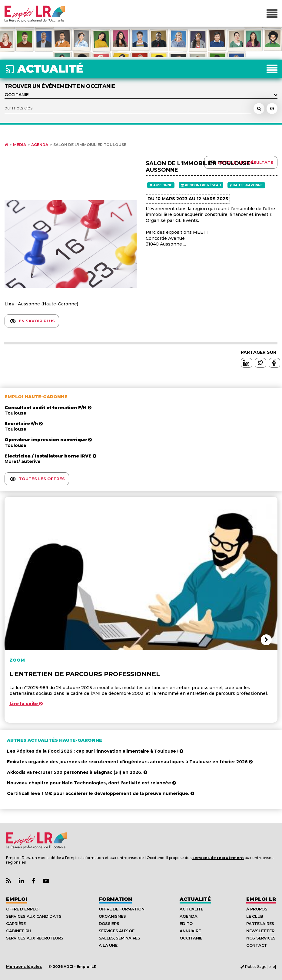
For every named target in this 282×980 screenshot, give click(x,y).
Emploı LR (261, 899)
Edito (186, 923)
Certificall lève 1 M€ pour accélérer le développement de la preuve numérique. (101, 793)
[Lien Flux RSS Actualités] (8, 881)
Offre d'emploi (23, 909)
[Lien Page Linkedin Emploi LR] (21, 881)
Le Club (255, 916)
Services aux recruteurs (35, 938)
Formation (115, 899)
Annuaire (190, 931)
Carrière (16, 923)
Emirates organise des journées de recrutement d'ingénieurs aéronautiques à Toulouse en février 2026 (130, 762)
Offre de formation (122, 909)
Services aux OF (117, 931)
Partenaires (260, 923)
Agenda (40, 145)
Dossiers (109, 923)
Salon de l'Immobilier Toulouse (90, 145)
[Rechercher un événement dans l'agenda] (259, 109)
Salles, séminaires (119, 938)
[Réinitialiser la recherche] (272, 109)
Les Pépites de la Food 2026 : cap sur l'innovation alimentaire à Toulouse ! (95, 751)
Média (20, 145)
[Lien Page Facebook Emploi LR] (33, 881)
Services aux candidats (34, 916)
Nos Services (261, 938)
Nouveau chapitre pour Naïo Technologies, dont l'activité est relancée (91, 783)
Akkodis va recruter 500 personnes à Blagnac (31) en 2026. (77, 772)
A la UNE (108, 945)
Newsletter (260, 931)
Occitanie (191, 938)
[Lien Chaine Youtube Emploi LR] (46, 881)
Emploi (17, 899)
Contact (257, 945)
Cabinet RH (18, 931)
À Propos (257, 909)
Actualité (195, 899)
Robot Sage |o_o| (258, 967)
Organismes (112, 916)
